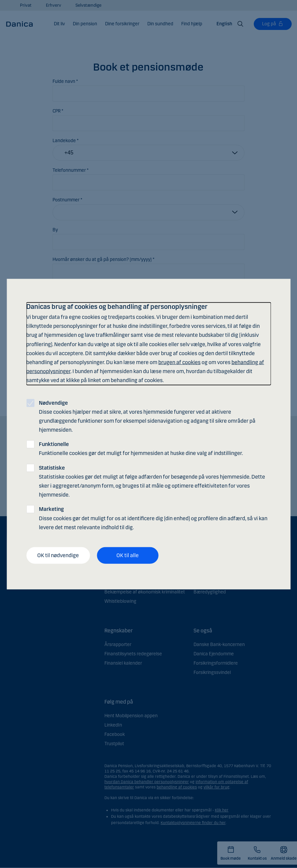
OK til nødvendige (58, 555)
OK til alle (128, 555)
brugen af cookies (179, 362)
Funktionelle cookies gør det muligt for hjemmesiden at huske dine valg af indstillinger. (141, 449)
